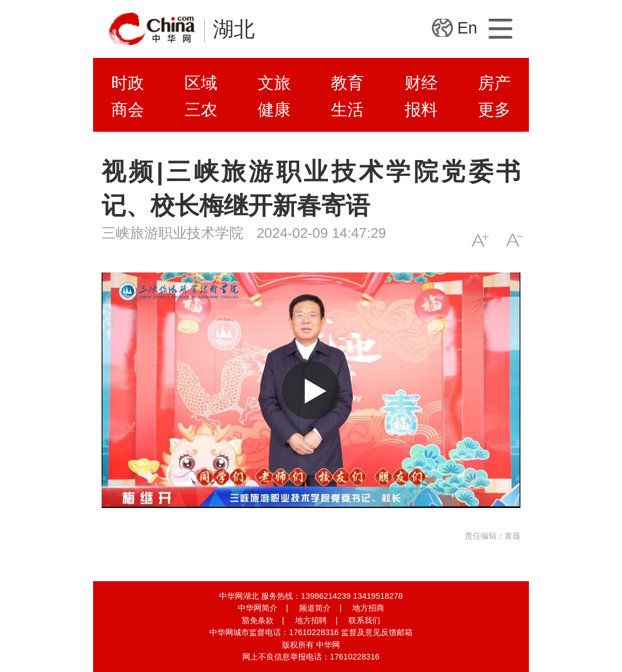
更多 (494, 110)
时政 (128, 83)
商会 (128, 110)
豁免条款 (258, 620)
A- (514, 240)
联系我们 (364, 620)
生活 (347, 110)
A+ (480, 240)
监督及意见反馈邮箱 (377, 632)
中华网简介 (258, 608)
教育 (347, 83)
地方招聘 (311, 620)
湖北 (234, 29)
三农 (201, 110)
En (467, 28)
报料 (421, 110)
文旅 (274, 83)
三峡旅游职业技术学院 (173, 233)
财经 (421, 83)
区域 (201, 83)
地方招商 (368, 608)
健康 (274, 110)
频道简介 (315, 608)
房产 (494, 83)
